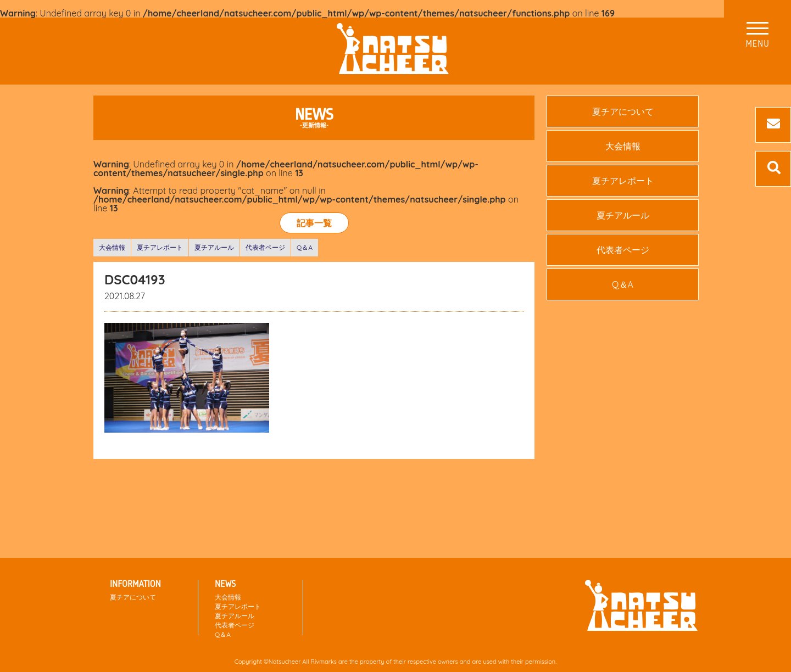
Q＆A (305, 247)
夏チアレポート (160, 247)
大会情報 (112, 247)
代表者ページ (265, 247)
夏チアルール (214, 247)
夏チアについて (623, 111)
